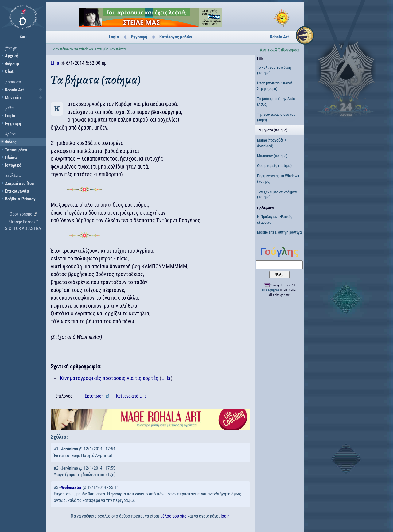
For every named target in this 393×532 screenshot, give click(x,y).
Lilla (55, 63)
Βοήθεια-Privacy (20, 199)
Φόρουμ (12, 64)
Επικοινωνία (17, 191)
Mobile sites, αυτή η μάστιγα (279, 232)
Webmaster (71, 487)
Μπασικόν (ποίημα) (272, 156)
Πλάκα (11, 157)
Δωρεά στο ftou (19, 184)
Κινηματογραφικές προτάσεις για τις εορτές (109, 378)
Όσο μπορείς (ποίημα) (274, 166)
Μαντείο (13, 98)
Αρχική (12, 56)
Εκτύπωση (95, 396)
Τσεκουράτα (16, 150)
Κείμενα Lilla (131, 396)
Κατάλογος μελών (176, 37)
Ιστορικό (13, 165)
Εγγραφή (13, 124)
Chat (9, 72)
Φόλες (11, 142)
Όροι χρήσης (21, 214)
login (225, 516)
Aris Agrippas (270, 290)
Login (10, 116)
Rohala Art (14, 90)
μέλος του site (173, 516)
